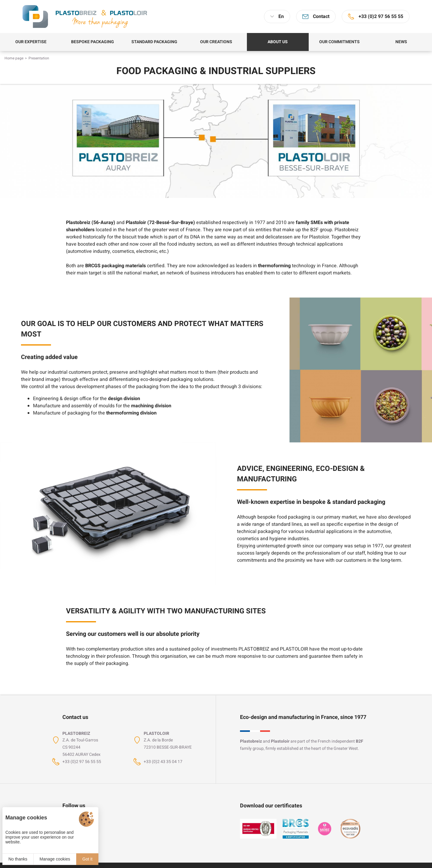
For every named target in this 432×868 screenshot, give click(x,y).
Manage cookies (55, 859)
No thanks (18, 859)
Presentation (39, 58)
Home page (14, 58)
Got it (87, 859)
